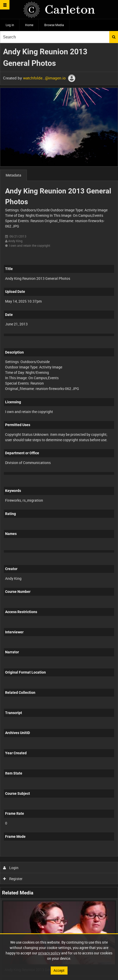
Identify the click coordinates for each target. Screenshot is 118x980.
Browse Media (54, 25)
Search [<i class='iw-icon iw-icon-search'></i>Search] (114, 37)
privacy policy (49, 953)
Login (11, 868)
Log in (10, 25)
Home (29, 25)
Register (13, 879)
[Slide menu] (5, 5)
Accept (59, 970)
